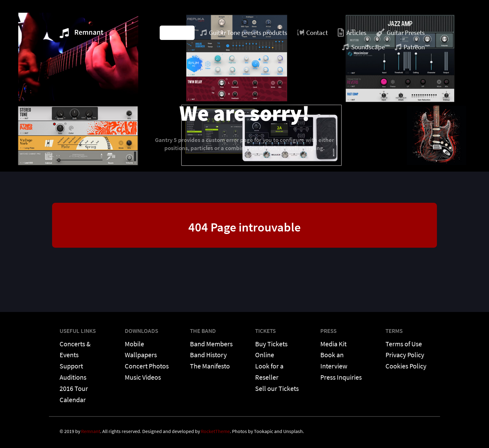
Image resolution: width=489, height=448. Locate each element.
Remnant (91, 431)
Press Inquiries (341, 377)
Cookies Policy (406, 366)
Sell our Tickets (277, 388)
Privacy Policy (405, 355)
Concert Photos (147, 366)
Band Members (211, 344)
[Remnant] (81, 35)
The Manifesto (210, 366)
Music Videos (143, 377)
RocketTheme (215, 431)
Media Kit (333, 344)
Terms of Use (404, 344)
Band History (208, 355)
